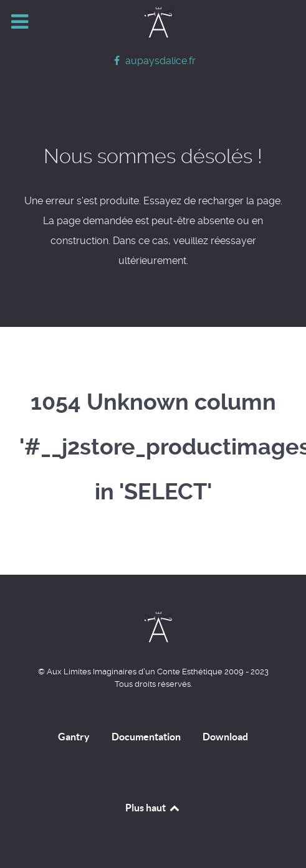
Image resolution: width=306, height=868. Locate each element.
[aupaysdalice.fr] (153, 61)
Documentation (146, 737)
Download (225, 737)
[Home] (153, 22)
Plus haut (153, 808)
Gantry (74, 737)
